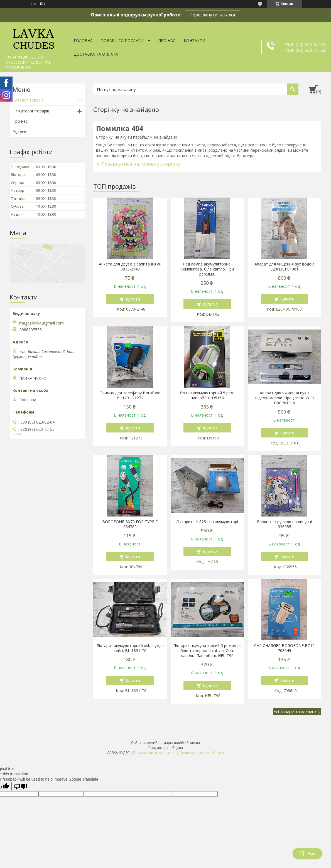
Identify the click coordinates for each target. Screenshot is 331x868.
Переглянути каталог (213, 15)
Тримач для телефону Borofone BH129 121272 (130, 395)
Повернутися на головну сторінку (141, 164)
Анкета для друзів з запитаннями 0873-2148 (130, 267)
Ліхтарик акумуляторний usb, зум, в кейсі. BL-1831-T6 (130, 648)
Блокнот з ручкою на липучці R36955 (284, 524)
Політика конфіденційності (202, 753)
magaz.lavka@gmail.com (41, 323)
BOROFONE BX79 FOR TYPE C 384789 (130, 524)
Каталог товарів (28, 100)
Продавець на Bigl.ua (166, 748)
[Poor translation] (20, 787)
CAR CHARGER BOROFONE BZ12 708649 (284, 648)
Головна (83, 40)
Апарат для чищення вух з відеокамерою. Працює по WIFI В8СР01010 (285, 398)
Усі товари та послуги (295, 712)
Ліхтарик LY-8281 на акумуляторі (207, 522)
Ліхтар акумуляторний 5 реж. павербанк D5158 (207, 395)
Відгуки (19, 132)
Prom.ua (193, 743)
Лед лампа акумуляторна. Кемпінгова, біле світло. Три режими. (207, 269)
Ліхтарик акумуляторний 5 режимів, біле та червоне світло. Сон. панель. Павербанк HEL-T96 (207, 651)
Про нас (167, 40)
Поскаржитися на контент (155, 753)
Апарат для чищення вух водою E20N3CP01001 (285, 267)
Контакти (194, 40)
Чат (307, 853)
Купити (133, 299)
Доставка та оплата (96, 54)
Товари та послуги (122, 40)
